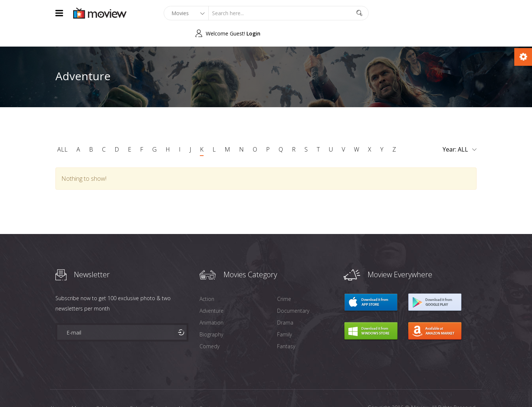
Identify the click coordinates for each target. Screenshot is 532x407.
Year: (460, 129)
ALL (62, 129)
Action (207, 279)
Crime (284, 279)
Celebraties (109, 388)
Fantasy (286, 326)
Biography (211, 314)
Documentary (293, 290)
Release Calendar (151, 388)
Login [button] (470, 13)
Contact (209, 388)
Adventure (212, 290)
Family (284, 314)
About (57, 388)
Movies (80, 388)
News (185, 388)
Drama (285, 302)
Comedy (209, 326)
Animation (212, 302)
